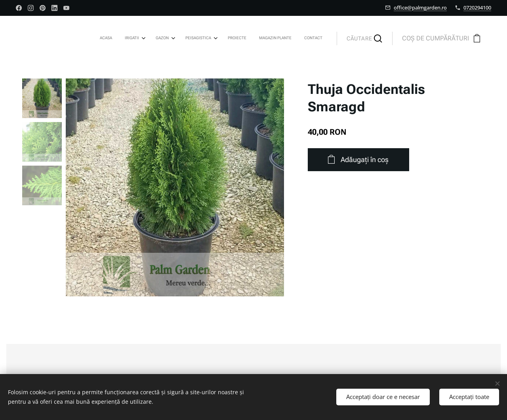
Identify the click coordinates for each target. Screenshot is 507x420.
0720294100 (477, 8)
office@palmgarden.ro (420, 8)
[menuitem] (237, 38)
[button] (364, 38)
